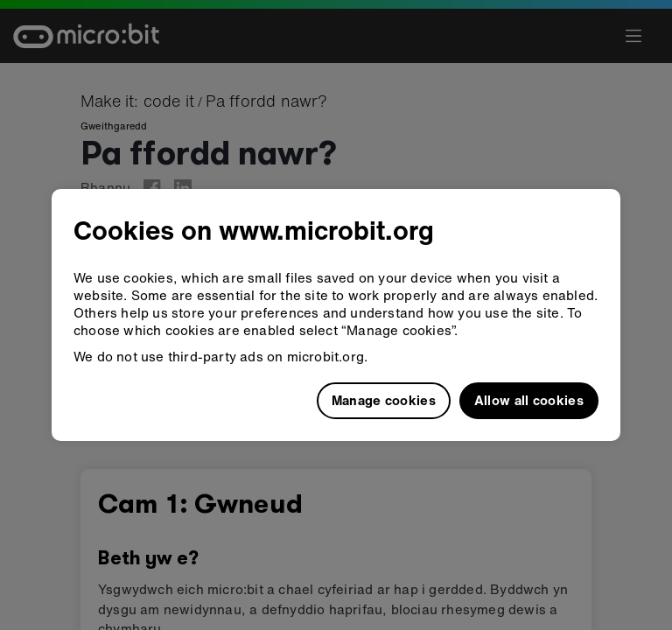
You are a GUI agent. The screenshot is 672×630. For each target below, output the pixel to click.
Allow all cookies (529, 400)
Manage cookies (384, 400)
